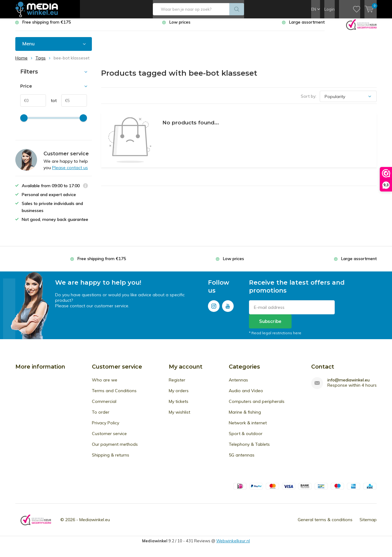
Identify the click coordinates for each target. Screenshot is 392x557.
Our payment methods (115, 449)
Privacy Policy (106, 427)
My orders (179, 395)
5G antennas (242, 460)
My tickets (179, 406)
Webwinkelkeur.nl (233, 545)
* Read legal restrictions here (275, 337)
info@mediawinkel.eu (349, 385)
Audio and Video (246, 395)
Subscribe (270, 326)
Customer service (109, 438)
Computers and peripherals (257, 406)
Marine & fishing (245, 417)
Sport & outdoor (246, 438)
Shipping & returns (111, 460)
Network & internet (248, 427)
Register (177, 385)
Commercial (104, 406)
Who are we (105, 385)
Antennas (238, 385)
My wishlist (179, 417)
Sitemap (368, 524)
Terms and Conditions (114, 395)
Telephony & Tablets (249, 449)
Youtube (228, 309)
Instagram (214, 309)
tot (51, 105)
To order (101, 417)
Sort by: (309, 101)
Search (237, 9)
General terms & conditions (325, 524)
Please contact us (70, 172)
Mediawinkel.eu (95, 524)
